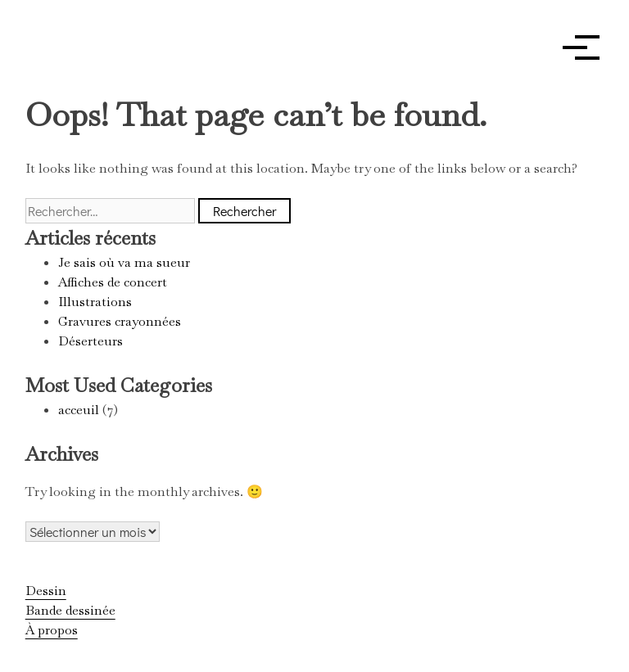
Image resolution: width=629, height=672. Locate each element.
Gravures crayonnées (120, 321)
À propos (52, 630)
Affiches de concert (113, 282)
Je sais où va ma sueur (124, 262)
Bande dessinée (70, 610)
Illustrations (95, 302)
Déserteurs (91, 341)
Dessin (46, 591)
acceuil (79, 410)
